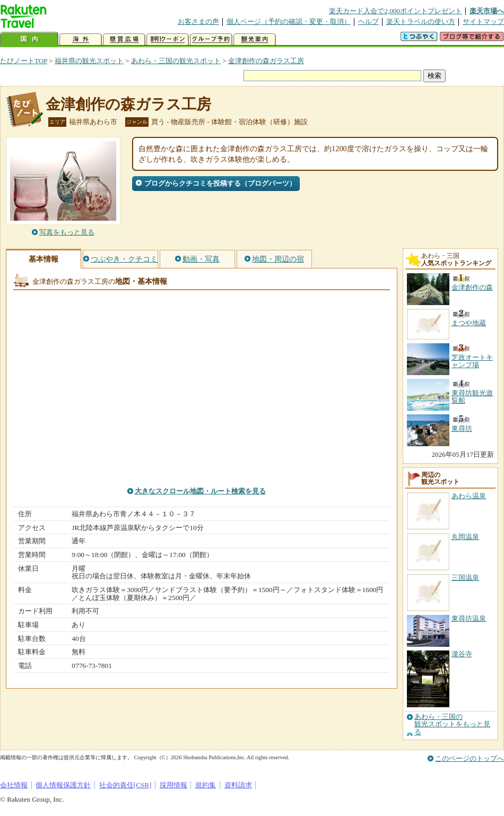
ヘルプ (368, 21)
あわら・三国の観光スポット (176, 61)
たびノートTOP (24, 61)
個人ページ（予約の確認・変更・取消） (289, 21)
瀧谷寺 (462, 654)
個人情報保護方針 (63, 785)
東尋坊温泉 (469, 618)
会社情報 (14, 785)
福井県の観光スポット (89, 61)
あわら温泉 (469, 496)
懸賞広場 (124, 40)
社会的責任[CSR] (125, 785)
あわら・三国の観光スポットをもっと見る (452, 724)
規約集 (206, 785)
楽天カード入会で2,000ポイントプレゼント (396, 11)
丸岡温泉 (465, 537)
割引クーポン (168, 40)
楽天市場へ (487, 11)
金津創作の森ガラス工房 (266, 61)
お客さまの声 (198, 21)
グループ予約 (211, 40)
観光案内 (255, 40)
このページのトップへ (470, 758)
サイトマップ (483, 21)
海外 (81, 40)
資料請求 (238, 785)
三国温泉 (465, 578)
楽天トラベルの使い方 (421, 21)
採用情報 (173, 785)
